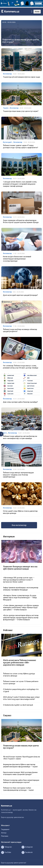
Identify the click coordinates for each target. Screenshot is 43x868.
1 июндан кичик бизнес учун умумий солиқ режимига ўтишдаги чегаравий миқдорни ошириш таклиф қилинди (20, 184)
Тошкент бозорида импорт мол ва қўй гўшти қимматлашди (20, 568)
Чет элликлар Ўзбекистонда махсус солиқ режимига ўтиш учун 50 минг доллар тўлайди (21, 367)
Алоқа (4, 833)
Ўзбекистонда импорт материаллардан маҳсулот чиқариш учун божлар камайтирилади (18, 475)
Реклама (5, 836)
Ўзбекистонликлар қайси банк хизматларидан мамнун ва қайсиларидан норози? (21, 781)
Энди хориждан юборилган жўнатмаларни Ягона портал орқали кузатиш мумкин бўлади (21, 221)
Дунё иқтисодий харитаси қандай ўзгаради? (20, 295)
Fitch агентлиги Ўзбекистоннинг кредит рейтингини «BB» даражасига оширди (20, 663)
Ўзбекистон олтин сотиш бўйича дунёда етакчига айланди (19, 675)
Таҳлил (6, 108)
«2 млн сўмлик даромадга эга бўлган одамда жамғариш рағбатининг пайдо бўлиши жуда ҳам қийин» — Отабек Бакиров (21, 608)
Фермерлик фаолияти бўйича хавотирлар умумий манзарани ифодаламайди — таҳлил (20, 766)
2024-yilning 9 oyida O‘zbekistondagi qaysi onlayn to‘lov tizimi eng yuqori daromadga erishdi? (21, 698)
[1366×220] (21, 6)
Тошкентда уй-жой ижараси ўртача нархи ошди (21, 77)
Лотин (37, 12)
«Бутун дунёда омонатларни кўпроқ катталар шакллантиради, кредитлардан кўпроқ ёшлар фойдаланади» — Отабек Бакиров (21, 618)
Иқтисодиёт (8, 142)
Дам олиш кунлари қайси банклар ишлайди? (20, 402)
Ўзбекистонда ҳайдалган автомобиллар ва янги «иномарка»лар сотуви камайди (20, 437)
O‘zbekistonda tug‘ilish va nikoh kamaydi (18, 705)
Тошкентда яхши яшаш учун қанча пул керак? (21, 41)
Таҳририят (5, 830)
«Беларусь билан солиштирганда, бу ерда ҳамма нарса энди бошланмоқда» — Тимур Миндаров (20, 598)
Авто (5, 433)
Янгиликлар (7, 74)
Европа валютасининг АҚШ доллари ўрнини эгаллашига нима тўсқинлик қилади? (20, 774)
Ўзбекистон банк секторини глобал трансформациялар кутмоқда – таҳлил (18, 789)
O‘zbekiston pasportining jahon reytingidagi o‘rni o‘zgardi (21, 690)
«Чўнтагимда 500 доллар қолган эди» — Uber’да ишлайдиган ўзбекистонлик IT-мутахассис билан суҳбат (19, 580)
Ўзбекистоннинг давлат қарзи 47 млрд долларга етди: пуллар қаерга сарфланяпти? (21, 147)
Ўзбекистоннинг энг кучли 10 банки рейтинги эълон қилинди (21, 683)
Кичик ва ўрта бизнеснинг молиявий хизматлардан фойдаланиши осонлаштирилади (17, 259)
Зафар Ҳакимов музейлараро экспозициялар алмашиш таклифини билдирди (21, 589)
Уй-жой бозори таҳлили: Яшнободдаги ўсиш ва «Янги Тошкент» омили (21, 758)
